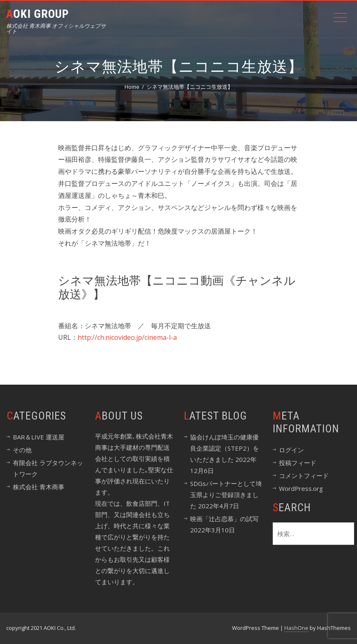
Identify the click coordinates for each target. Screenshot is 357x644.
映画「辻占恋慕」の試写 (224, 519)
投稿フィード (298, 463)
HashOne (296, 628)
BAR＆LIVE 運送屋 (39, 437)
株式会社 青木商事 (39, 487)
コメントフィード (304, 476)
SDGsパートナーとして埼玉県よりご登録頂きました (226, 495)
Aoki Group (38, 14)
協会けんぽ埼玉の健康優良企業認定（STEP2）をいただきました (225, 448)
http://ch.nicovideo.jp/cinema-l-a (127, 337)
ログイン (291, 450)
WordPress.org (301, 488)
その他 (22, 450)
